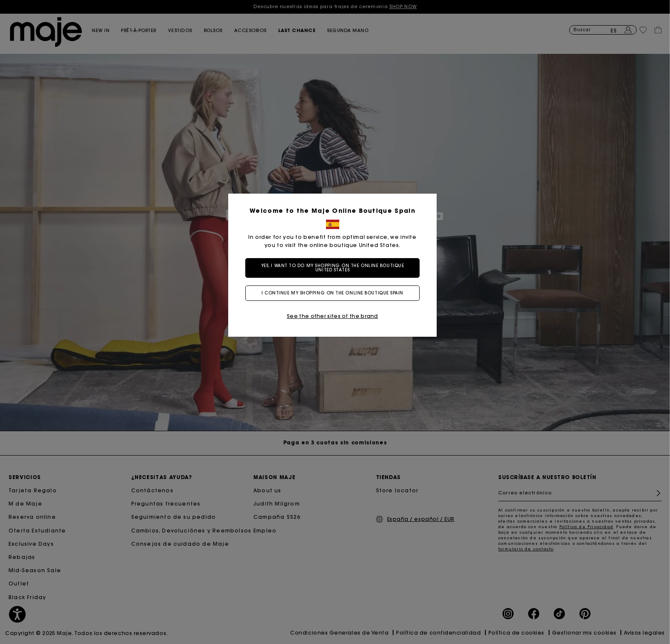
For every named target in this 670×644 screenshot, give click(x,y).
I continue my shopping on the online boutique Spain (335, 293)
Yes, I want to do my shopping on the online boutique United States (335, 268)
